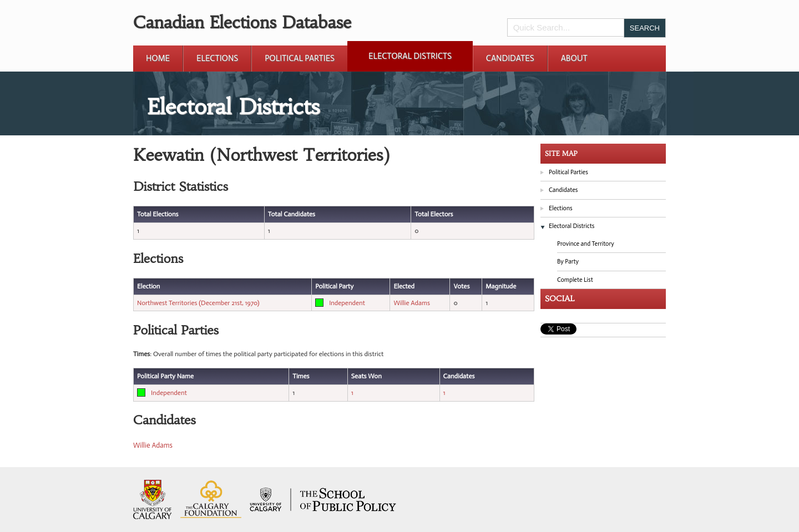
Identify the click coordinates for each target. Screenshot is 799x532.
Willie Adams (412, 303)
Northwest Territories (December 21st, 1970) (198, 303)
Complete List (575, 280)
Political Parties (300, 58)
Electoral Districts (410, 56)
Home (158, 58)
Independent (347, 303)
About (574, 58)
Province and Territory (586, 244)
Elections (217, 58)
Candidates (510, 58)
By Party (568, 262)
